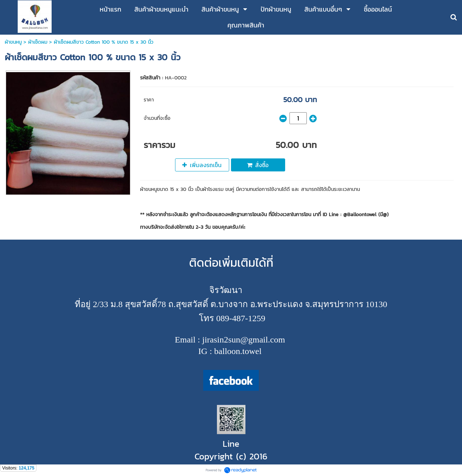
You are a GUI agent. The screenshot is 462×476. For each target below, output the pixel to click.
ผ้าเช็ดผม (38, 42)
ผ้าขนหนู (13, 42)
